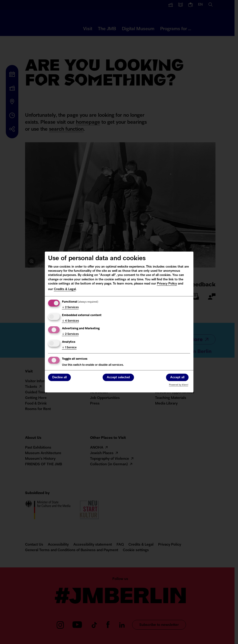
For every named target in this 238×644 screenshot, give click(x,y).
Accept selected (118, 378)
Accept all (177, 378)
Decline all (59, 378)
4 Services (70, 321)
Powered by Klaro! (179, 385)
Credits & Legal (65, 289)
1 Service (69, 348)
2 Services (70, 307)
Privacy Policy (167, 284)
